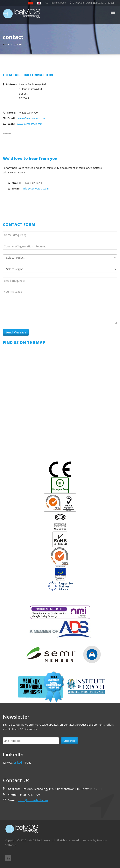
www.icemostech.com (30, 124)
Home (6, 44)
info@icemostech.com (36, 189)
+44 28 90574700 (56, 3)
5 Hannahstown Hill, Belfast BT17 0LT (92, 3)
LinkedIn (19, 763)
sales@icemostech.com (32, 118)
